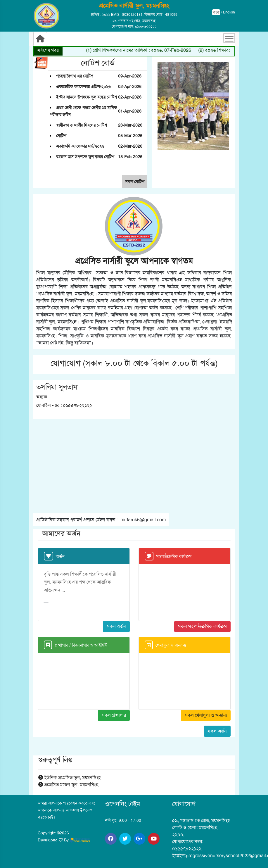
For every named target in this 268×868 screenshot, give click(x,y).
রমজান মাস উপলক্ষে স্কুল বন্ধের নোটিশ (85, 157)
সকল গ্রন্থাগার (114, 715)
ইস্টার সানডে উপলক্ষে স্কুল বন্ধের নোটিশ (87, 97)
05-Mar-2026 (130, 136)
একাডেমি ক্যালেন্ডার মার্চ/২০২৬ (80, 146)
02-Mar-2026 (130, 146)
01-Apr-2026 (130, 111)
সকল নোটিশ (135, 182)
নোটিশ (61, 136)
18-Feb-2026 (130, 157)
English (229, 12)
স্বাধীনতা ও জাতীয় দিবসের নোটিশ (82, 125)
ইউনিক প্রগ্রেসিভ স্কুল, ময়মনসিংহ (69, 778)
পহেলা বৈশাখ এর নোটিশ (75, 76)
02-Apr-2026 (130, 87)
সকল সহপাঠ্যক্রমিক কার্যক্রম (202, 626)
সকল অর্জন (116, 626)
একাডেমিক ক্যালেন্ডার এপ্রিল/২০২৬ (83, 87)
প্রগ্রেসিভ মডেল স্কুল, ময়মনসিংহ (68, 785)
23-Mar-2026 (130, 125)
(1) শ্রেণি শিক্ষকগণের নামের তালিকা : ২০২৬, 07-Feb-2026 (146, 50)
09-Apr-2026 (130, 76)
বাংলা (216, 12)
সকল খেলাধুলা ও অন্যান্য (206, 715)
